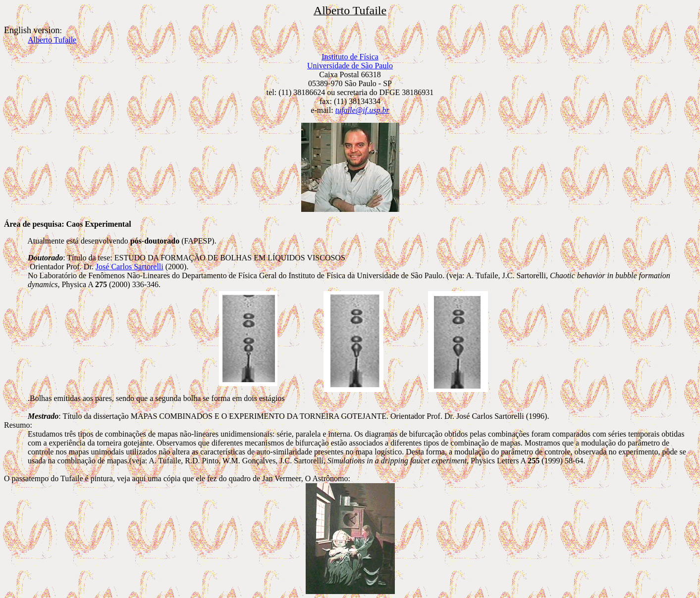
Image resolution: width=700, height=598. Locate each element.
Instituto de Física (350, 57)
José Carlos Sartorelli (130, 267)
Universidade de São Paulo (350, 66)
